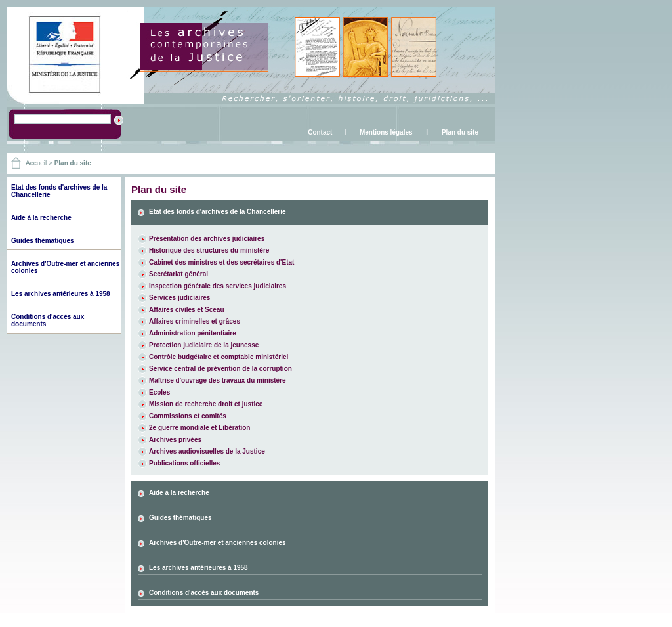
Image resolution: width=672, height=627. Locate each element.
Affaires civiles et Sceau (187, 310)
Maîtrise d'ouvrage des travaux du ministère (218, 380)
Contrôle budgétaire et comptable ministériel (219, 357)
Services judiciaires (179, 298)
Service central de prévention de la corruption (220, 369)
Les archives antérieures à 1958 (61, 294)
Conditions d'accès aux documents (204, 593)
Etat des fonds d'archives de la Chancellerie (218, 212)
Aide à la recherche (41, 218)
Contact (320, 132)
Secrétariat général (178, 274)
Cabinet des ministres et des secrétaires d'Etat (221, 262)
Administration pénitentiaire (193, 333)
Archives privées (175, 440)
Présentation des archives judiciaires (207, 239)
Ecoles (159, 392)
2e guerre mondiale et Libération (199, 428)
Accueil (36, 163)
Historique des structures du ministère (209, 250)
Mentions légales (386, 132)
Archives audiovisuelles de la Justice (207, 451)
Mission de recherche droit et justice (206, 404)
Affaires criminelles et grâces (195, 321)
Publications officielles (184, 463)
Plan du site (460, 132)
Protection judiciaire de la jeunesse (204, 345)
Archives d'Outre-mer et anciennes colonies (218, 543)
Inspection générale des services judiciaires (218, 286)
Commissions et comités (188, 416)
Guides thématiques (43, 241)
